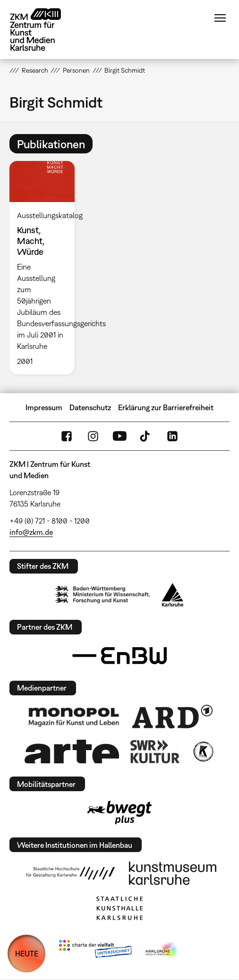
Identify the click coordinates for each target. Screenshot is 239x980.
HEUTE (27, 954)
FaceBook (67, 436)
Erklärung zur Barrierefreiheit (166, 407)
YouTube (119, 436)
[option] (46, 267)
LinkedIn (172, 436)
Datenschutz (90, 407)
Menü (220, 18)
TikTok (146, 436)
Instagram (93, 436)
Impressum (44, 407)
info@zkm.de (31, 532)
